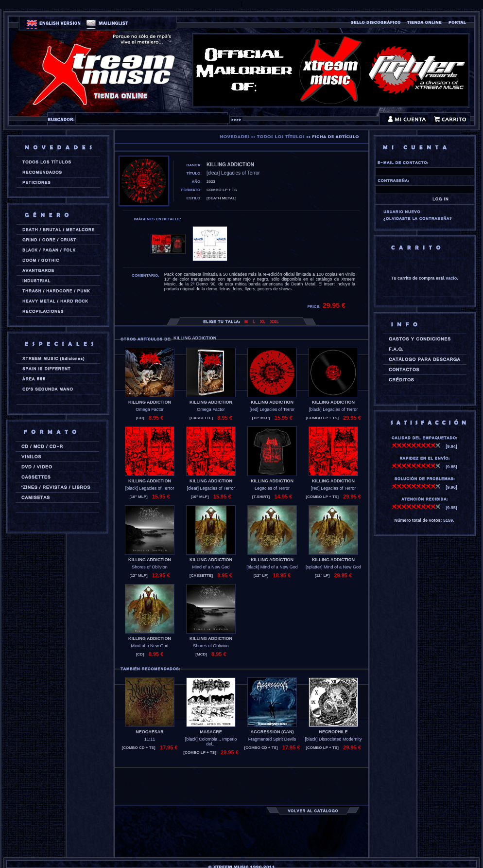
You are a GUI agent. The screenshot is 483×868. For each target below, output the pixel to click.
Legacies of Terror (272, 488)
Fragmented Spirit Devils (272, 739)
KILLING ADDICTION (150, 402)
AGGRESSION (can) (272, 732)
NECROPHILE (333, 732)
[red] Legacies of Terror (272, 409)
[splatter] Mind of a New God (333, 567)
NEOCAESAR (150, 732)
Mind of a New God (211, 567)
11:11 (150, 739)
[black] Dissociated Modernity (333, 739)
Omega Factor (150, 409)
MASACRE (211, 732)
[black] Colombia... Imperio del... (211, 742)
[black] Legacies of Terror (333, 409)
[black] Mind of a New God (272, 567)
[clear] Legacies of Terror (211, 488)
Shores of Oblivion (150, 567)
